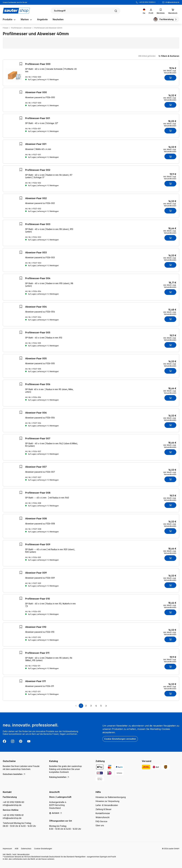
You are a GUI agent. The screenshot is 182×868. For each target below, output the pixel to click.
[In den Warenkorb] (170, 78)
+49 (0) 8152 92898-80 (13, 802)
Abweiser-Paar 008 (36, 520)
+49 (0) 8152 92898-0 (147, 2)
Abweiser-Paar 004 (36, 308)
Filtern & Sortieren (169, 56)
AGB (17, 849)
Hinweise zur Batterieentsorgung (111, 797)
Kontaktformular (103, 813)
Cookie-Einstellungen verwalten (120, 739)
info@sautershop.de (172, 2)
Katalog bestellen (59, 777)
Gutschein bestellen (14, 774)
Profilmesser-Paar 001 (38, 120)
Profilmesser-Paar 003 (38, 226)
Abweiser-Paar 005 (36, 360)
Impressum (7, 849)
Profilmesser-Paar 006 (38, 386)
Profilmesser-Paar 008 (38, 494)
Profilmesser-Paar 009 (38, 546)
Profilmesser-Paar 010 (38, 600)
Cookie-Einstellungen (43, 849)
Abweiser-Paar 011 (35, 683)
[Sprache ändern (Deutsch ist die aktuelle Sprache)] (144, 11)
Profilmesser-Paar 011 (37, 655)
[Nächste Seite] (106, 707)
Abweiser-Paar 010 (36, 629)
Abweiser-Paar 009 (36, 574)
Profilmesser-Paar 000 (38, 64)
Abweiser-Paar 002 (36, 200)
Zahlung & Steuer (104, 809)
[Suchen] (86, 11)
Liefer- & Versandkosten (107, 805)
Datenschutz (26, 849)
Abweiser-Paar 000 (36, 93)
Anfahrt (56, 813)
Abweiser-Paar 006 (36, 414)
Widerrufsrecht (102, 817)
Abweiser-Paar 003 (36, 254)
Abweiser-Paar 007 (36, 468)
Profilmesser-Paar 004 (38, 280)
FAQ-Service (101, 821)
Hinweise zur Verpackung (107, 801)
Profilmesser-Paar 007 (38, 440)
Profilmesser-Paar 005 (38, 334)
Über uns (100, 825)
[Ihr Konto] (151, 11)
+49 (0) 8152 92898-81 (13, 815)
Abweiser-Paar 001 (36, 146)
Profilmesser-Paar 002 (38, 172)
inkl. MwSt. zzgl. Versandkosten (170, 72)
